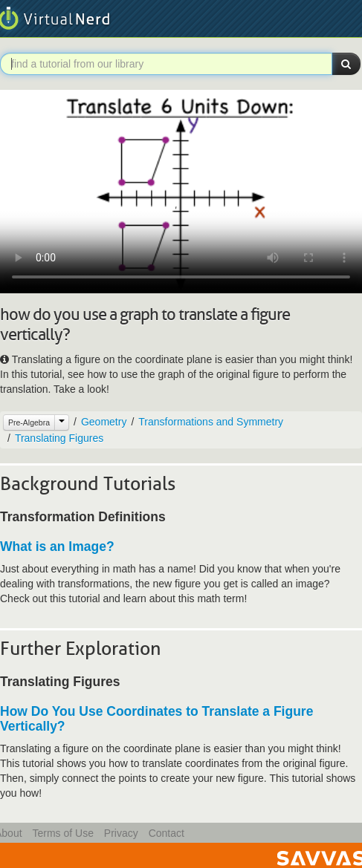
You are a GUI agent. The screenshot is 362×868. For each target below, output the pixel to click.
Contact (167, 833)
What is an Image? (57, 546)
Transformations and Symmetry (211, 422)
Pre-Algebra (29, 422)
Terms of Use (62, 833)
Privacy (121, 833)
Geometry (104, 422)
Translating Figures (59, 438)
